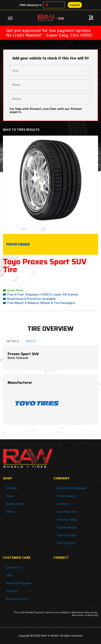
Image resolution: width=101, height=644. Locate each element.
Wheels (12, 488)
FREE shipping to (30, 5)
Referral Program (19, 583)
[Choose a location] (47, 5)
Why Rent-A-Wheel (71, 488)
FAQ (9, 575)
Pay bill (12, 591)
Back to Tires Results (21, 130)
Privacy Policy (67, 519)
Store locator (66, 496)
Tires (10, 496)
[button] (14, 180)
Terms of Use (66, 535)
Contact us (14, 567)
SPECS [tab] (31, 341)
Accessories (15, 504)
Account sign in (17, 599)
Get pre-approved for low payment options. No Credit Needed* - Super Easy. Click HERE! (49, 33)
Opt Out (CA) (66, 543)
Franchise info (67, 512)
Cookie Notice (67, 527)
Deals (10, 512)
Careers (62, 504)
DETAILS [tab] (13, 341)
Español (75, 5)
